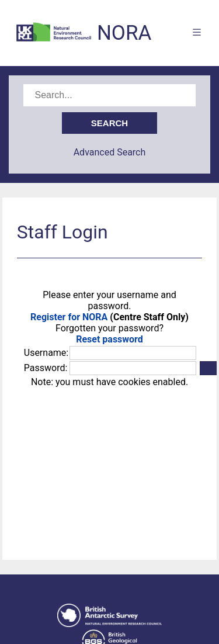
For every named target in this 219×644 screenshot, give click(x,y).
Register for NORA (69, 317)
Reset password (109, 339)
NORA (124, 33)
